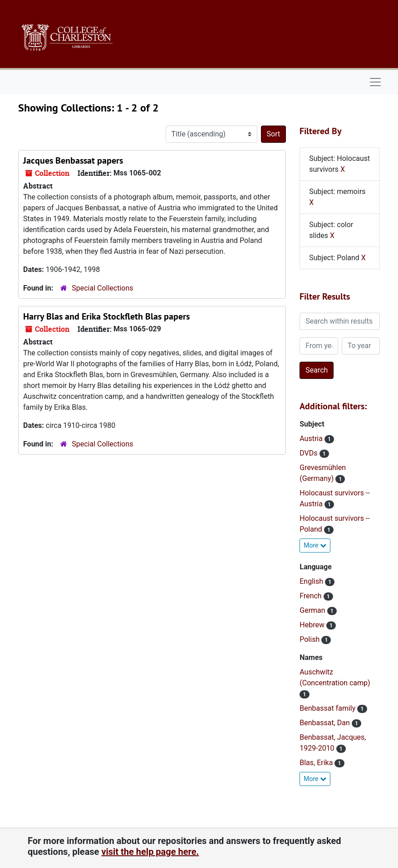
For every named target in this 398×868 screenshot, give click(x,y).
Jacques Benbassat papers (73, 160)
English (312, 581)
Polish (310, 639)
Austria (312, 439)
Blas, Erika (317, 763)
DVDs (309, 453)
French (311, 596)
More (315, 545)
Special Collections (102, 288)
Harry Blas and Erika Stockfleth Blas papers (106, 316)
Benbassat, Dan (326, 723)
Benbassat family (328, 708)
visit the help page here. (150, 852)
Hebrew (313, 625)
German (313, 610)
